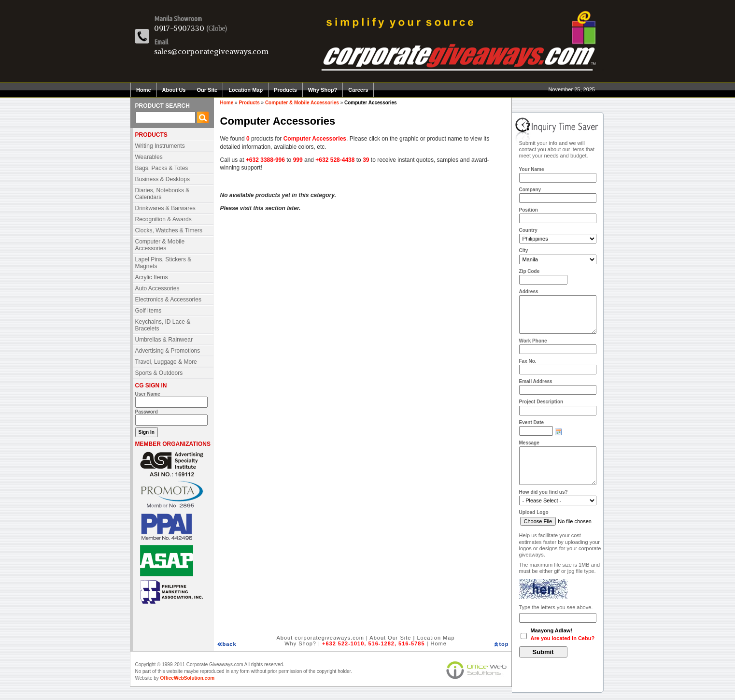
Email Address (536, 381)
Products (285, 90)
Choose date (558, 432)
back (230, 644)
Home (144, 90)
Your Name (532, 169)
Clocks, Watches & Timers (169, 230)
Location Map (246, 90)
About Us (174, 90)
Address (529, 292)
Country (528, 230)
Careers (358, 90)
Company (530, 190)
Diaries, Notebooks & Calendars (163, 194)
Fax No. (528, 361)
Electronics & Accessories (168, 300)
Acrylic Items (152, 277)
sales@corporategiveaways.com (211, 51)
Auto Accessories (157, 288)
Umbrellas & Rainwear (164, 340)
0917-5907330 (179, 28)
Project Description (541, 402)
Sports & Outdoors (159, 373)
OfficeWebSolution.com (188, 678)
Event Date (532, 422)
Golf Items (148, 311)
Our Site (207, 90)
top (504, 644)
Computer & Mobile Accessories (160, 245)
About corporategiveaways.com (320, 638)
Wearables (149, 157)
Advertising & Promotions (168, 351)
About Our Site (390, 638)
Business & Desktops (163, 179)
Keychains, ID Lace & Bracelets (163, 325)
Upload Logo (534, 512)
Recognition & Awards (163, 219)
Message (529, 443)
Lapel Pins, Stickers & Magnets (163, 263)
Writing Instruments (160, 146)
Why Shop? (323, 90)
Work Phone (533, 341)
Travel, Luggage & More (166, 362)
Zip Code (530, 271)
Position (529, 210)
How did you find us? (544, 492)
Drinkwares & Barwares (165, 208)
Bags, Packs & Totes (162, 168)
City (524, 250)
